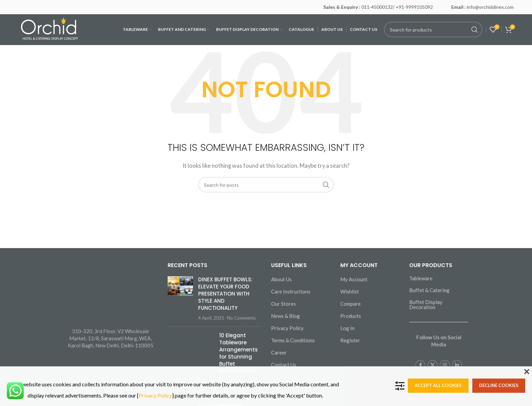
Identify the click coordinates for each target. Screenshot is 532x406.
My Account (354, 279)
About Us (281, 279)
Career (279, 352)
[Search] (433, 29)
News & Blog (286, 316)
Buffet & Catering (429, 290)
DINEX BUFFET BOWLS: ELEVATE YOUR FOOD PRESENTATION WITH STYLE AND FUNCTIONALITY (225, 294)
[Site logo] (50, 29)
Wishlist (350, 291)
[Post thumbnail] (180, 299)
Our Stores (283, 304)
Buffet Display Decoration (426, 304)
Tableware (421, 278)
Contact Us (284, 365)
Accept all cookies (438, 385)
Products (351, 316)
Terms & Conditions (293, 340)
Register (350, 340)
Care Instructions (291, 291)
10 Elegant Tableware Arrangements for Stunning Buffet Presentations (239, 353)
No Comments (241, 318)
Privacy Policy (287, 328)
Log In (347, 328)
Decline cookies (499, 385)
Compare (350, 304)
